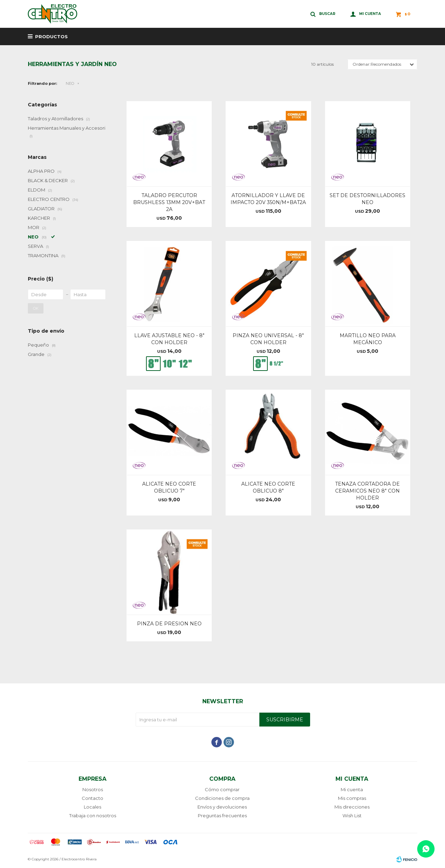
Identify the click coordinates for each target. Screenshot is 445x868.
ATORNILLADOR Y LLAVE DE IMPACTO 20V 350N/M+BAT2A (268, 199)
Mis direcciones (352, 807)
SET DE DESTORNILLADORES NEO (367, 199)
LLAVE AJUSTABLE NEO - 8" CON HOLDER (169, 339)
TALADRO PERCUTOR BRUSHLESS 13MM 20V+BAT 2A (169, 202)
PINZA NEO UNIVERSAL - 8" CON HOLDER (268, 339)
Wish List (352, 816)
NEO (70, 83)
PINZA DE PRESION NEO (169, 624)
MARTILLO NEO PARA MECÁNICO (368, 339)
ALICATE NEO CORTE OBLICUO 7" (169, 487)
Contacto (92, 798)
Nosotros (93, 789)
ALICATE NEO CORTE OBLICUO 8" (268, 487)
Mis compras (352, 798)
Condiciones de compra (222, 798)
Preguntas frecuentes (222, 816)
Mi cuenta (352, 789)
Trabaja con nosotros (93, 816)
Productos (51, 36)
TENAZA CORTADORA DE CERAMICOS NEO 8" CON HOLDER (367, 491)
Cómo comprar (222, 789)
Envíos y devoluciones (222, 807)
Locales (92, 807)
